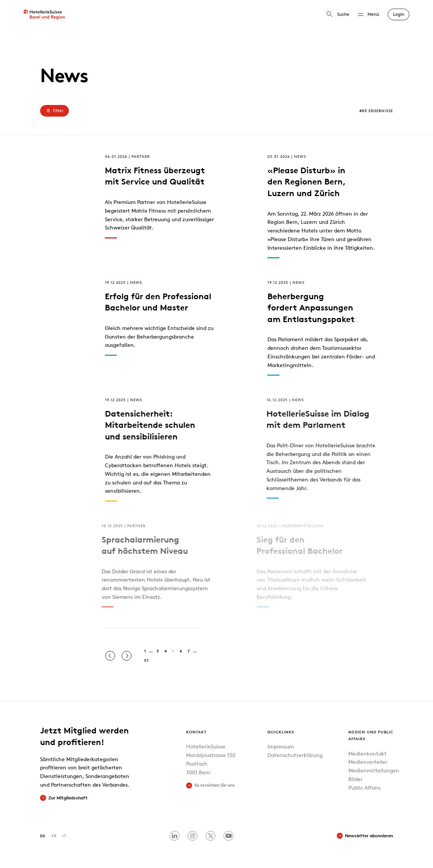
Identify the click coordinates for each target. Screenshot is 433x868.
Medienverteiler (368, 762)
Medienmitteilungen (374, 770)
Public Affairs (364, 788)
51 (146, 660)
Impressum (281, 746)
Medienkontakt (367, 753)
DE (43, 836)
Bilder (355, 779)
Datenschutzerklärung (295, 755)
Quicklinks (281, 732)
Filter (54, 111)
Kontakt (196, 732)
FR (54, 836)
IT (64, 836)
